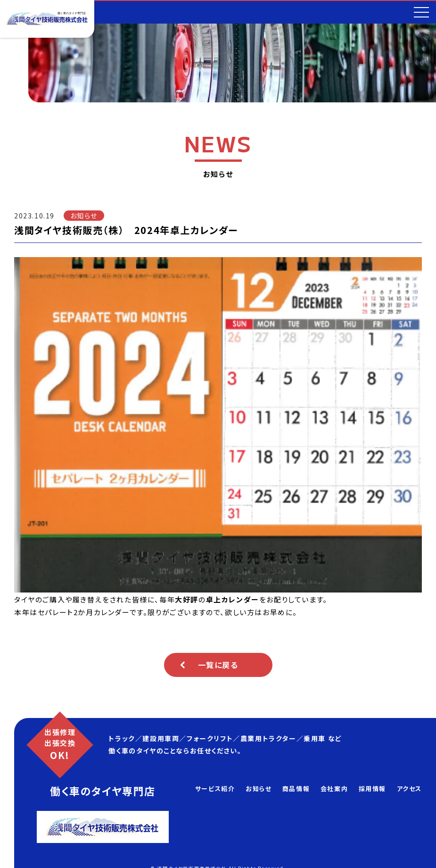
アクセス (409, 789)
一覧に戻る (218, 665)
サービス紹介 (215, 789)
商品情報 (296, 789)
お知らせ (259, 789)
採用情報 (372, 789)
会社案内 (334, 789)
